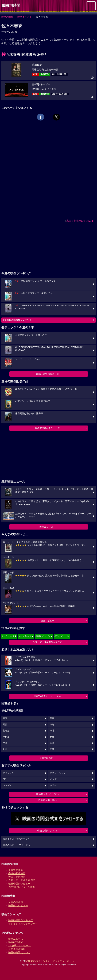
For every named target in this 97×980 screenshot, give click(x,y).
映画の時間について (47, 831)
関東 (52, 718)
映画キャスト (25, 17)
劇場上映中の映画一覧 (48, 374)
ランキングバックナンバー (23, 924)
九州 (5, 749)
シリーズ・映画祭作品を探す (47, 642)
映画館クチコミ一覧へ (48, 794)
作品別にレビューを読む (22, 887)
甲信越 (6, 737)
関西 (5, 725)
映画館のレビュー (18, 905)
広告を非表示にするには (80, 221)
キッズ (53, 779)
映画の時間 (7, 17)
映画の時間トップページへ (16, 845)
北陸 (52, 737)
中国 (5, 743)
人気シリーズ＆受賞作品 (22, 880)
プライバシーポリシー (65, 961)
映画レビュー (48, 621)
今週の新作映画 (17, 873)
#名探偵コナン (43, 636)
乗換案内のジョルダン (38, 961)
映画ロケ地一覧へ (48, 800)
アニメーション (58, 773)
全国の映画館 (16, 902)
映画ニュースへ (47, 527)
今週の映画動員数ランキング (17, 320)
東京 (5, 718)
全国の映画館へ (47, 758)
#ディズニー (61, 636)
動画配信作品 (16, 942)
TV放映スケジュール (20, 945)
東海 (52, 725)
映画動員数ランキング (21, 920)
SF (4, 779)
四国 (52, 743)
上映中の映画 (16, 870)
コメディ (7, 785)
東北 (52, 731)
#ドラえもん (8, 636)
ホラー (53, 785)
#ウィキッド (25, 636)
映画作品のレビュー (19, 884)
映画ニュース (16, 939)
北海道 (6, 731)
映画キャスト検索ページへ (16, 839)
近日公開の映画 (17, 877)
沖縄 (52, 749)
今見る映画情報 (17, 949)
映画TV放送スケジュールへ (48, 696)
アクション (8, 773)
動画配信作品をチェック (47, 428)
